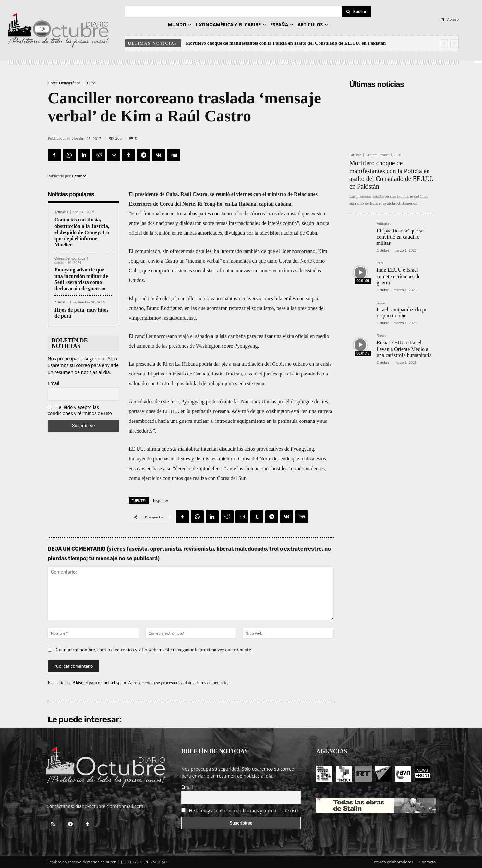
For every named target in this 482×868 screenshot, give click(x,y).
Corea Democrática (64, 83)
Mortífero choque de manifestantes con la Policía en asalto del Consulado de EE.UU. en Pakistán (286, 43)
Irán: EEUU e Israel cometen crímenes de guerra (398, 276)
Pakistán (355, 155)
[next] (454, 43)
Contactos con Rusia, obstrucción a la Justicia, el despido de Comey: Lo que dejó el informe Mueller (82, 232)
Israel (381, 303)
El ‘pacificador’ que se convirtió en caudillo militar (400, 237)
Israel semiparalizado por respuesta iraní (403, 313)
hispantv (161, 500)
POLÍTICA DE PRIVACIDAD (144, 862)
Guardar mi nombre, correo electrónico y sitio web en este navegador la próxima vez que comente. (154, 650)
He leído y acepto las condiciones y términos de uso (80, 410)
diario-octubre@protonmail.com (109, 806)
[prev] (444, 43)
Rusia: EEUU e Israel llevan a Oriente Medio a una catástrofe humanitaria (404, 349)
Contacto (428, 862)
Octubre (79, 176)
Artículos (61, 212)
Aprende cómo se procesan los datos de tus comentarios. (179, 683)
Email (54, 383)
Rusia (381, 336)
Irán (380, 263)
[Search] (356, 12)
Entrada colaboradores (392, 862)
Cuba (91, 83)
